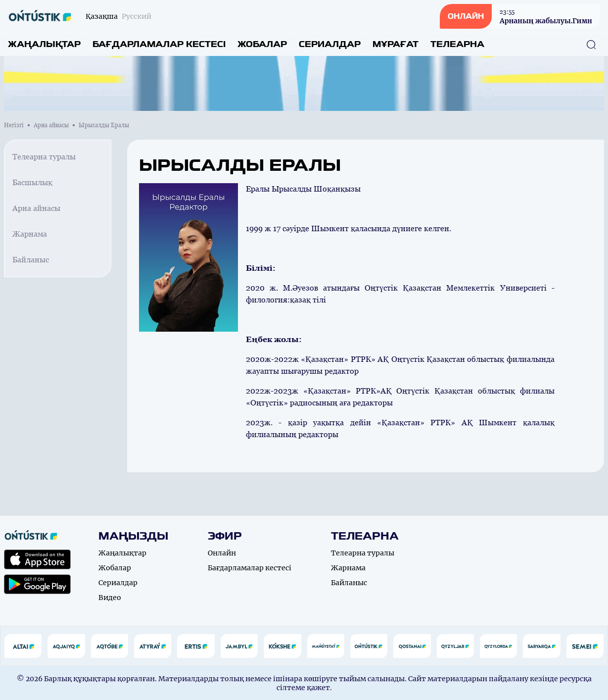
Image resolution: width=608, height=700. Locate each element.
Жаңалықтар (44, 44)
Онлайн (222, 553)
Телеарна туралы (44, 157)
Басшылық (32, 182)
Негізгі (14, 125)
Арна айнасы (51, 125)
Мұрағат (396, 44)
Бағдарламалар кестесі (159, 44)
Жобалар (262, 44)
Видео (110, 598)
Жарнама (30, 234)
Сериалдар (330, 44)
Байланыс (31, 260)
